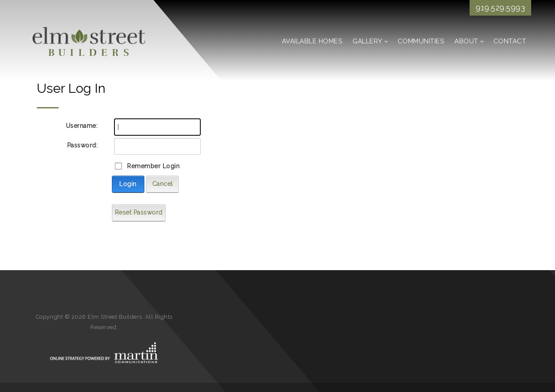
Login (128, 184)
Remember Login (153, 166)
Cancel (163, 184)
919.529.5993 (500, 8)
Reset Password (139, 212)
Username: (82, 126)
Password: (83, 145)
